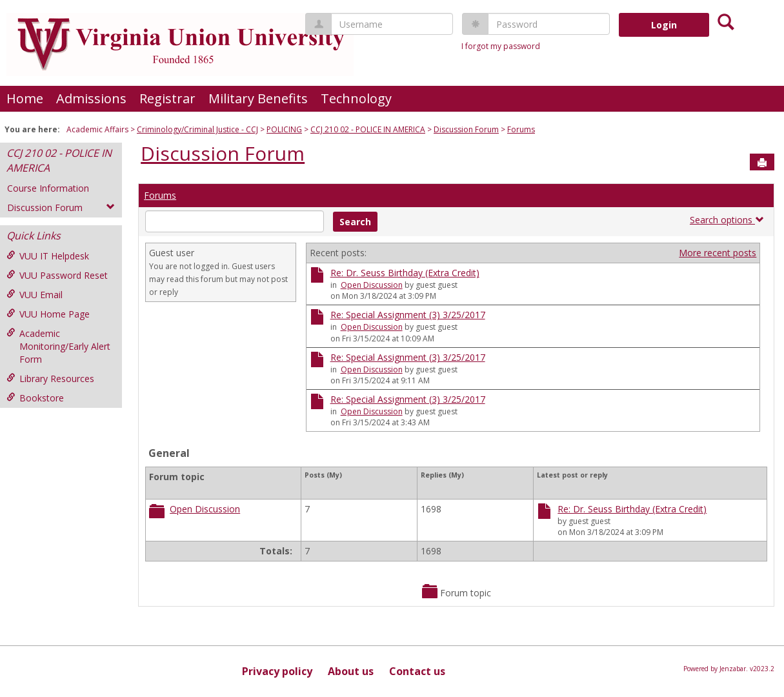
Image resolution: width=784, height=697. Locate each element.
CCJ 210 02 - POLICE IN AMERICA (368, 129)
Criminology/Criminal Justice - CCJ (197, 129)
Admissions (91, 98)
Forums (521, 129)
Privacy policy (277, 671)
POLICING (284, 129)
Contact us (417, 671)
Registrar (167, 98)
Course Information (48, 188)
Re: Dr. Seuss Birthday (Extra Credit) (405, 273)
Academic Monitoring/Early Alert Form (58, 346)
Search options (727, 220)
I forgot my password (501, 46)
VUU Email (35, 295)
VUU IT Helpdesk (48, 256)
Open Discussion (372, 285)
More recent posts (718, 253)
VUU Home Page (48, 314)
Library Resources (50, 379)
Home (25, 98)
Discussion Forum (466, 129)
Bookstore (35, 398)
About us (351, 671)
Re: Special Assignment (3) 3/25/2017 (408, 315)
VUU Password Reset (57, 275)
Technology (356, 98)
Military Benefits (258, 98)
